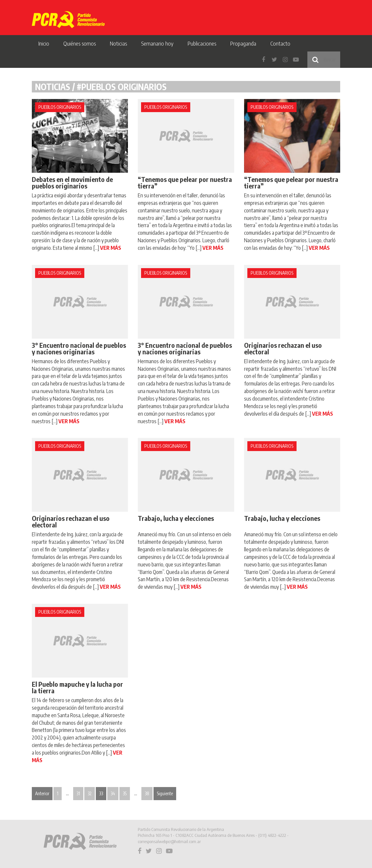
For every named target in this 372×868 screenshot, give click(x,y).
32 (90, 793)
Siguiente (165, 793)
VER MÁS (111, 248)
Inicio (44, 43)
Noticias (118, 43)
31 (78, 793)
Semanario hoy (157, 43)
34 (113, 793)
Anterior (42, 793)
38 (147, 793)
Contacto (280, 43)
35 (125, 793)
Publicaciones (202, 43)
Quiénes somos (80, 43)
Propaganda (243, 43)
